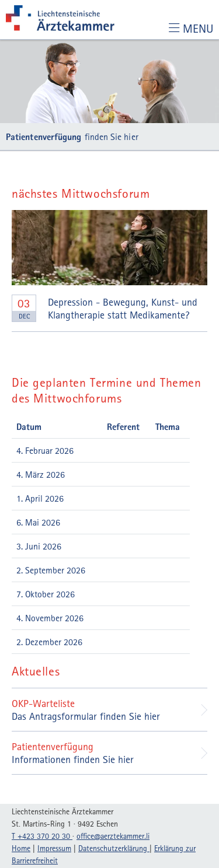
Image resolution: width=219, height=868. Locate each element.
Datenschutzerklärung (114, 848)
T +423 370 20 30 (42, 836)
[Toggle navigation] (191, 28)
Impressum (54, 848)
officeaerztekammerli (113, 836)
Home (21, 848)
